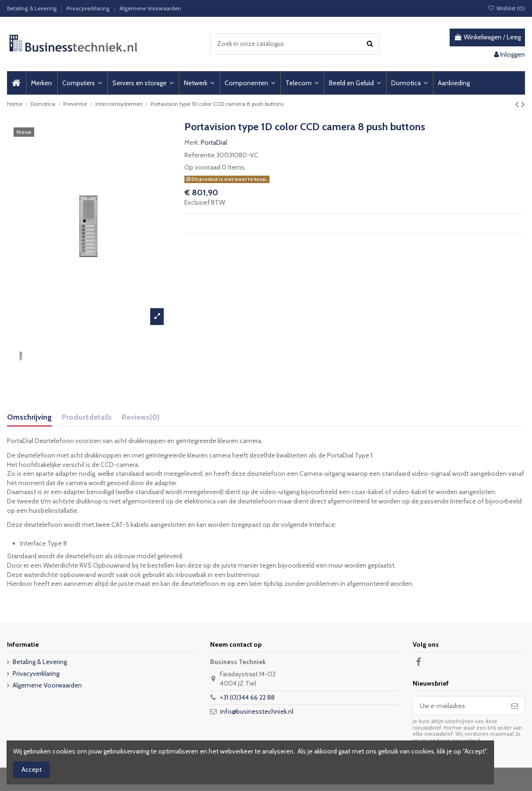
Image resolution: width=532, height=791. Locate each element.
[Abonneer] (515, 706)
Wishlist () (506, 8)
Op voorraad (202, 167)
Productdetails (87, 417)
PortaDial (214, 142)
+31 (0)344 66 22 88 (247, 697)
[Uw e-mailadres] (459, 706)
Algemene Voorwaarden (150, 8)
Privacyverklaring (89, 8)
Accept (32, 769)
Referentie (200, 155)
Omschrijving (29, 417)
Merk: (192, 142)
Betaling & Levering (33, 8)
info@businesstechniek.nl (257, 711)
